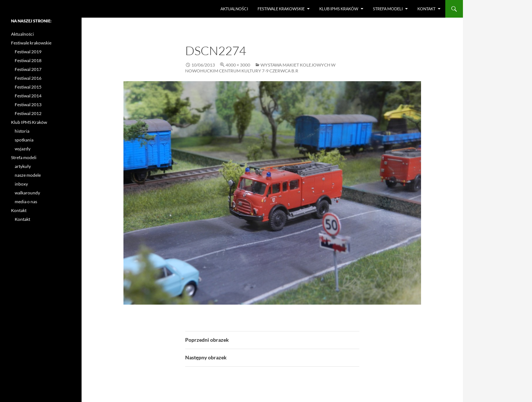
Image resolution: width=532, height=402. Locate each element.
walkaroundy (27, 193)
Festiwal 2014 (28, 96)
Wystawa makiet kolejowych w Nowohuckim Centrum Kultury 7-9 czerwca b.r (260, 68)
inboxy (21, 184)
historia (22, 131)
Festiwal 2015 (28, 87)
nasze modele (28, 175)
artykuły (23, 166)
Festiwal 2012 (28, 113)
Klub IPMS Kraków (339, 9)
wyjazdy (23, 149)
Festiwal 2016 (28, 78)
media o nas (26, 202)
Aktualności (234, 9)
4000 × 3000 (238, 65)
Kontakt (426, 9)
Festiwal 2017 (28, 69)
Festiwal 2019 (28, 52)
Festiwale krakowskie (281, 9)
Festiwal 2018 (28, 60)
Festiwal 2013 (28, 105)
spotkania (24, 140)
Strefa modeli (388, 9)
